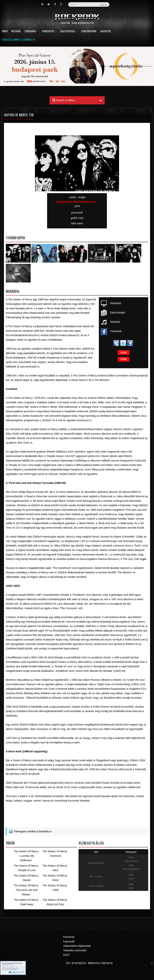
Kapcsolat (69, 941)
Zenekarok (31, 31)
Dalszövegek (69, 31)
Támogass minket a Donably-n (18, 40)
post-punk (77, 213)
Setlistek (115, 322)
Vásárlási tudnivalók (75, 950)
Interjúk (16, 31)
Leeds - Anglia (77, 197)
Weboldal (115, 303)
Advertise (106, 31)
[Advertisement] (77, 819)
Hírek (5, 31)
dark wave (77, 223)
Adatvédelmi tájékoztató (77, 946)
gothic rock (77, 218)
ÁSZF (67, 955)
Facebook (116, 331)
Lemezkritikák (89, 31)
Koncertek (49, 31)
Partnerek (69, 937)
